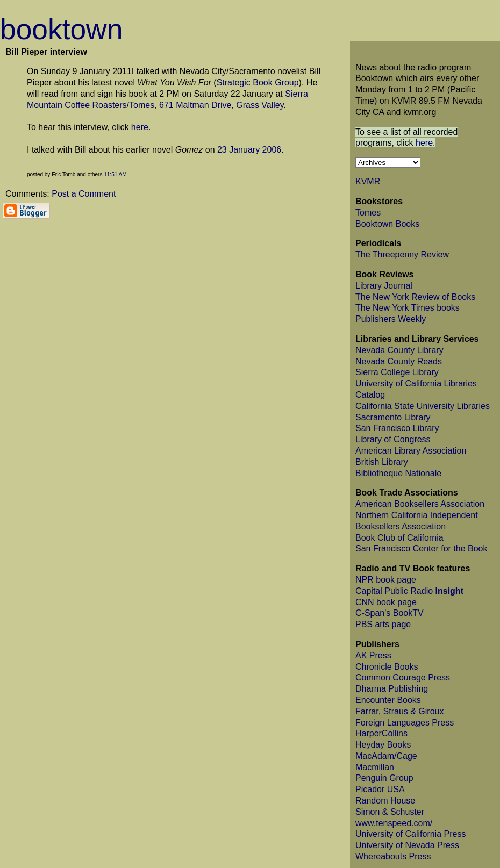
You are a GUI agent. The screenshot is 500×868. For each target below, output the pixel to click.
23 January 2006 (249, 150)
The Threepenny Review (402, 254)
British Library (382, 462)
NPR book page (386, 580)
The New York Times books (408, 308)
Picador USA (380, 789)
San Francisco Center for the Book (421, 548)
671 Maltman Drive (195, 105)
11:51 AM (115, 174)
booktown (61, 29)
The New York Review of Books (415, 297)
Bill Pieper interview (46, 52)
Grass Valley (260, 105)
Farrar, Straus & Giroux (400, 711)
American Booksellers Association (420, 504)
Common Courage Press (403, 677)
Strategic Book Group (258, 83)
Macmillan (375, 767)
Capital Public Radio (409, 591)
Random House (385, 801)
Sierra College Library (397, 372)
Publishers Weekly (391, 319)
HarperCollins (381, 733)
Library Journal (384, 286)
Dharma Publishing (392, 689)
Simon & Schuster (390, 812)
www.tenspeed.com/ (394, 823)
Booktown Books (387, 224)
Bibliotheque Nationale (398, 473)
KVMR (368, 181)
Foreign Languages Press (405, 723)
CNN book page (386, 602)
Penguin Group (384, 778)
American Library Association (411, 451)
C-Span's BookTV (390, 613)
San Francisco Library (397, 428)
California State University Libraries (423, 406)
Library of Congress (393, 439)
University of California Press (410, 834)
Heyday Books (383, 745)
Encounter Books (388, 700)
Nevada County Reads (399, 361)
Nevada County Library (399, 350)
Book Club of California (399, 538)
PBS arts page (383, 624)
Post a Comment (84, 194)
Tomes (142, 105)
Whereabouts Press (393, 856)
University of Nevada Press (407, 845)
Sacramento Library (393, 417)
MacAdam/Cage (386, 756)
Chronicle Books (387, 667)
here (140, 127)
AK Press (373, 655)
